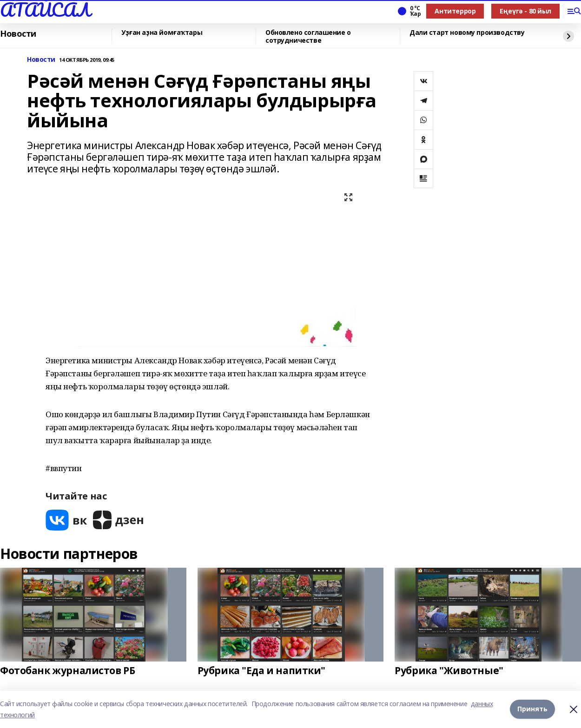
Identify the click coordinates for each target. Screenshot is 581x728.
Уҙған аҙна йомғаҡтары (162, 33)
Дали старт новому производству (467, 33)
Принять (532, 709)
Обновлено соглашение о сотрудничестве (308, 36)
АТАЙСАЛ (45, 10)
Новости (18, 34)
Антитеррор (455, 11)
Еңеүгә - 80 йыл (525, 11)
